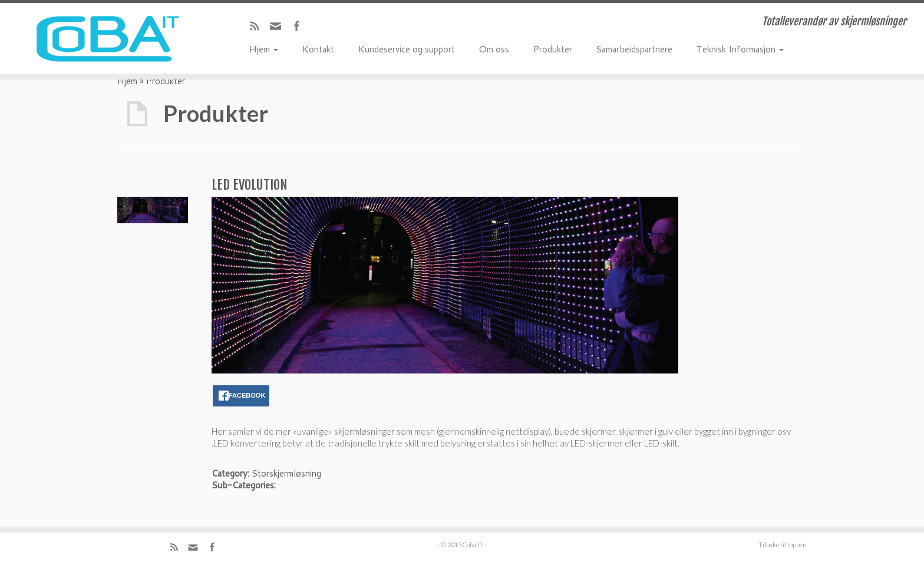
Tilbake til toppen (783, 545)
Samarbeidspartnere (634, 48)
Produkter (552, 48)
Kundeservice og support (406, 48)
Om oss (494, 48)
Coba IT (473, 545)
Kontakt (318, 48)
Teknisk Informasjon (740, 48)
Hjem (263, 48)
